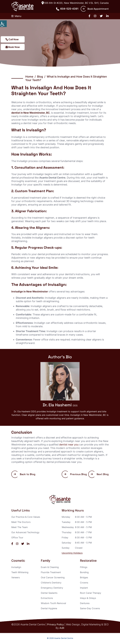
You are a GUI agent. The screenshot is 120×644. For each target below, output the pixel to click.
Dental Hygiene (49, 608)
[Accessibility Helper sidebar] (3, 24)
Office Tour (17, 537)
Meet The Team (20, 527)
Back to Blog (25, 474)
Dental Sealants (49, 593)
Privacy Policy (55, 624)
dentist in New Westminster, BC (30, 113)
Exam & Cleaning (50, 567)
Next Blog (100, 474)
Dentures (85, 603)
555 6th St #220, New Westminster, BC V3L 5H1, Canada (75, 3)
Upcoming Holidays (72, 553)
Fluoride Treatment (51, 572)
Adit (62, 628)
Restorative (88, 561)
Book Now (13, 47)
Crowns (84, 583)
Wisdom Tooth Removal (53, 603)
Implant (84, 588)
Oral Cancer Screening (53, 577)
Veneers (16, 577)
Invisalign (16, 567)
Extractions (47, 598)
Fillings (84, 567)
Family (46, 561)
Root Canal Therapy (91, 593)
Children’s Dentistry (51, 583)
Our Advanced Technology (25, 532)
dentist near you (69, 445)
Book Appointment (96, 9)
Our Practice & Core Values (26, 517)
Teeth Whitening (20, 572)
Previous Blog (76, 474)
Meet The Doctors (21, 522)
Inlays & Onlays (88, 598)
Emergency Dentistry (52, 588)
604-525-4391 (67, 9)
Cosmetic (18, 561)
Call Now (12, 39)
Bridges (84, 577)
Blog (40, 77)
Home (29, 77)
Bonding (84, 572)
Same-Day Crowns (90, 608)
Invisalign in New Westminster (30, 292)
